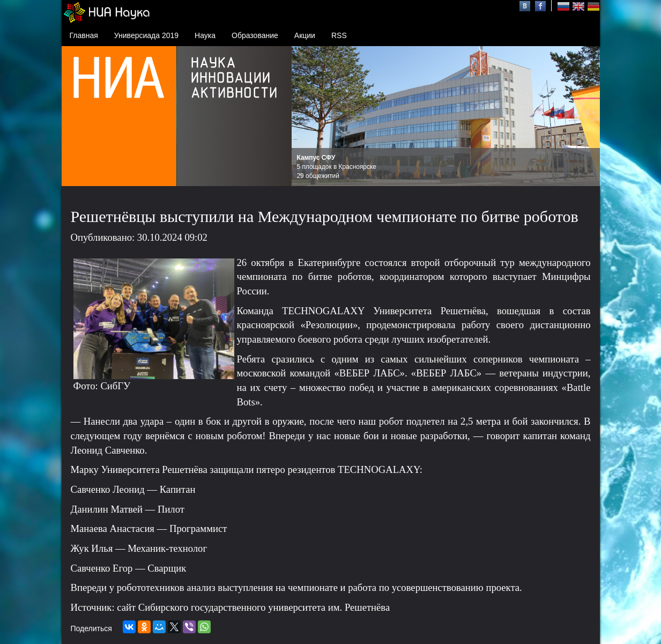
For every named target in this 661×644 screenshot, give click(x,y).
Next (586, 116)
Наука (205, 35)
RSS (339, 35)
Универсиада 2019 (146, 35)
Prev (306, 116)
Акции (305, 35)
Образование (255, 35)
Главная (84, 35)
